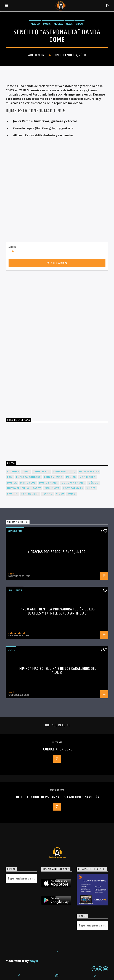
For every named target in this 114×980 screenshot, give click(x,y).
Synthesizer (30, 494)
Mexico (35, 24)
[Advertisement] (32, 343)
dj (74, 472)
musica (12, 483)
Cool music (61, 472)
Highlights (15, 590)
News (69, 24)
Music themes (48, 483)
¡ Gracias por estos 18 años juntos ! (58, 552)
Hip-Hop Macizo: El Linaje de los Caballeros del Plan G (58, 671)
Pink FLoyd (52, 488)
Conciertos (15, 531)
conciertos (42, 472)
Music (47, 24)
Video (79, 24)
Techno (47, 494)
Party (37, 488)
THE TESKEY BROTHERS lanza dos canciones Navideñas (58, 797)
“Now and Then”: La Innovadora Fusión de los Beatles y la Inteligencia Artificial (58, 611)
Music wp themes (73, 483)
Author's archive (57, 263)
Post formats (73, 488)
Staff (50, 55)
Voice (71, 494)
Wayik (34, 961)
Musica (58, 24)
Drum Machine (89, 472)
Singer (91, 488)
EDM (10, 477)
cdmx (26, 472)
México (93, 483)
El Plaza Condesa (28, 477)
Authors (13, 472)
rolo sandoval (17, 633)
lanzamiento (53, 477)
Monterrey (87, 477)
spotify (12, 494)
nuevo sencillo (18, 488)
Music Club (28, 483)
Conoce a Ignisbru (58, 749)
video (60, 494)
